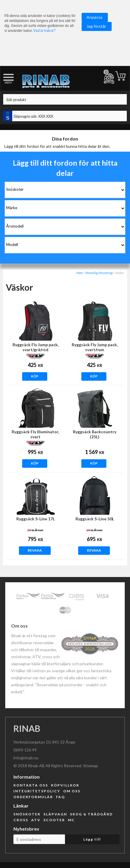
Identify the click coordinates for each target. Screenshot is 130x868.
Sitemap (91, 766)
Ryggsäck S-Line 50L (95, 519)
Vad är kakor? (44, 31)
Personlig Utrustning (99, 273)
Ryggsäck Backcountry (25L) (95, 434)
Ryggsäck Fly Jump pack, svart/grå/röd (36, 347)
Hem (80, 273)
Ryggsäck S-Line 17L (36, 519)
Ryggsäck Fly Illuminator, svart (35, 434)
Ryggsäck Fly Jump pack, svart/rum (95, 347)
